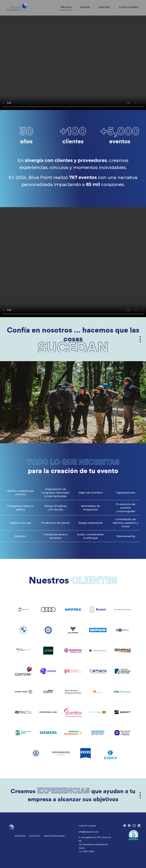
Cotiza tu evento (129, 7)
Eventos (85, 7)
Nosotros (104, 7)
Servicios (66, 7)
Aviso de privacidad (54, 836)
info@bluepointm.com (89, 832)
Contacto (35, 836)
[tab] (48, 438)
